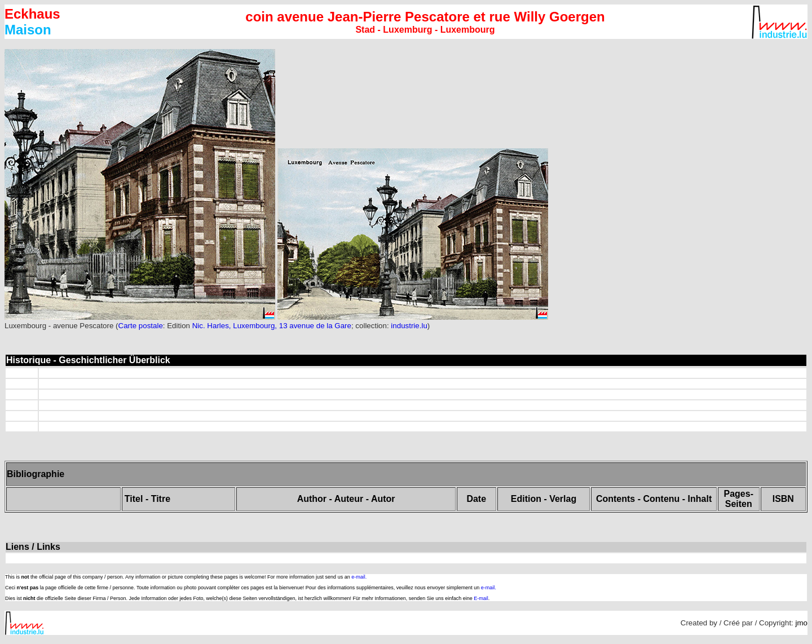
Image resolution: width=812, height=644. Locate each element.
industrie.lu (409, 326)
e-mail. (359, 577)
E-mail (481, 598)
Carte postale (141, 326)
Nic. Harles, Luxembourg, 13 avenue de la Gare (272, 326)
